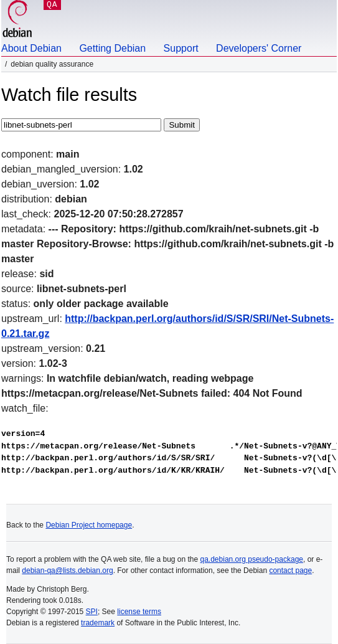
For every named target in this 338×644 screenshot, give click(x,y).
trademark (98, 623)
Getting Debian (112, 48)
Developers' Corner (259, 48)
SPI (92, 612)
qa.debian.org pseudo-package (252, 559)
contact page (290, 571)
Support (181, 48)
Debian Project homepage (89, 525)
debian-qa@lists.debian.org (67, 571)
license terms (139, 612)
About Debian (31, 48)
